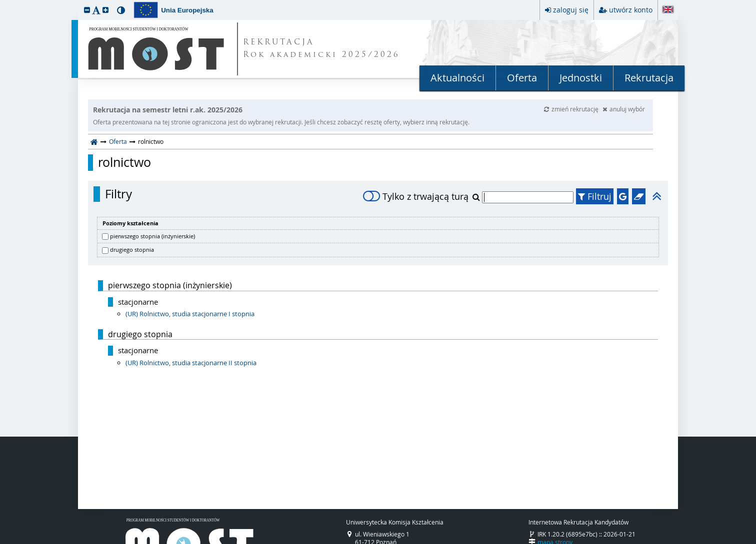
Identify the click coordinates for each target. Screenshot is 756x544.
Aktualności (457, 78)
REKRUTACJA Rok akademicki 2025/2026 (321, 49)
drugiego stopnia (132, 250)
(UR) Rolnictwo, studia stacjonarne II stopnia (191, 363)
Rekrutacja (649, 78)
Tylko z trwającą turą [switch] (416, 196)
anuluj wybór (624, 109)
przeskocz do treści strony (2, 2)
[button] (87, 10)
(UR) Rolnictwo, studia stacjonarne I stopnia (190, 314)
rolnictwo (124, 162)
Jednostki (581, 78)
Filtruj (595, 196)
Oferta (522, 78)
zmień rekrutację (572, 109)
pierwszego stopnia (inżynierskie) (152, 236)
